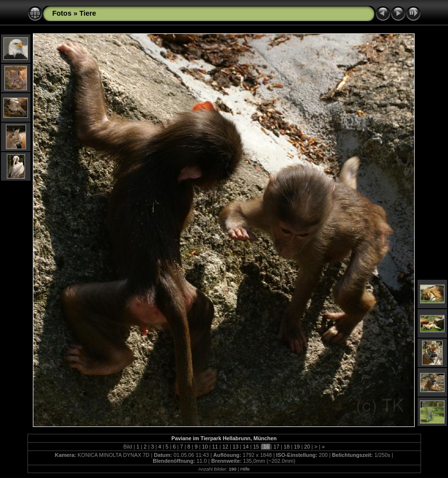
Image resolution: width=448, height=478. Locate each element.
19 (297, 447)
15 (256, 447)
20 (307, 447)
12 (225, 447)
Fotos (62, 13)
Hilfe (245, 469)
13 (236, 447)
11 (215, 447)
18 (287, 447)
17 (276, 447)
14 (246, 447)
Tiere (88, 13)
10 (205, 447)
